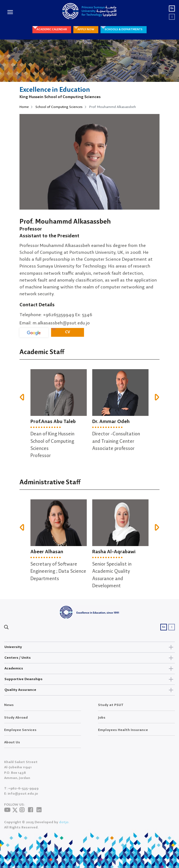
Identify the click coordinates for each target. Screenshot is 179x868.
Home (24, 107)
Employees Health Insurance (123, 734)
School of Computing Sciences (59, 107)
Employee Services (20, 734)
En (172, 8)
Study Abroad (16, 721)
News (9, 709)
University (90, 647)
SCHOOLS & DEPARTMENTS (124, 29)
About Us (12, 746)
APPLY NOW (86, 29)
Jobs (102, 721)
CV (68, 332)
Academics (90, 669)
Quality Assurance (90, 690)
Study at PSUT (111, 709)
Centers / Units (90, 658)
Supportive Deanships (90, 679)
